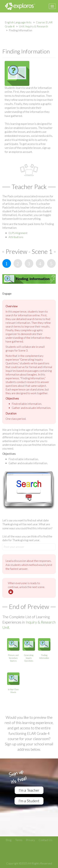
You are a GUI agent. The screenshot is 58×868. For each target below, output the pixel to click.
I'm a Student (29, 801)
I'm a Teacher (29, 790)
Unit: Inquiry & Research (33, 26)
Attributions (16, 237)
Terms (19, 840)
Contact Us (45, 840)
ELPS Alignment (18, 233)
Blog (9, 840)
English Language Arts (18, 22)
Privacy (30, 840)
